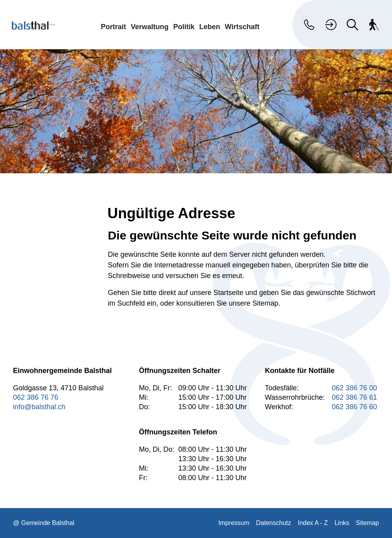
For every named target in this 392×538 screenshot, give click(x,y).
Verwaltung (150, 27)
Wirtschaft (242, 27)
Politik (184, 27)
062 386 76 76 (36, 397)
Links (342, 523)
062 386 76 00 (354, 388)
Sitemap (367, 523)
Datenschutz (274, 523)
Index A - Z (312, 523)
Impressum (234, 523)
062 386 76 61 (354, 397)
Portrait (113, 27)
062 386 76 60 (354, 407)
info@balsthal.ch (39, 407)
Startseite (228, 293)
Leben (210, 27)
